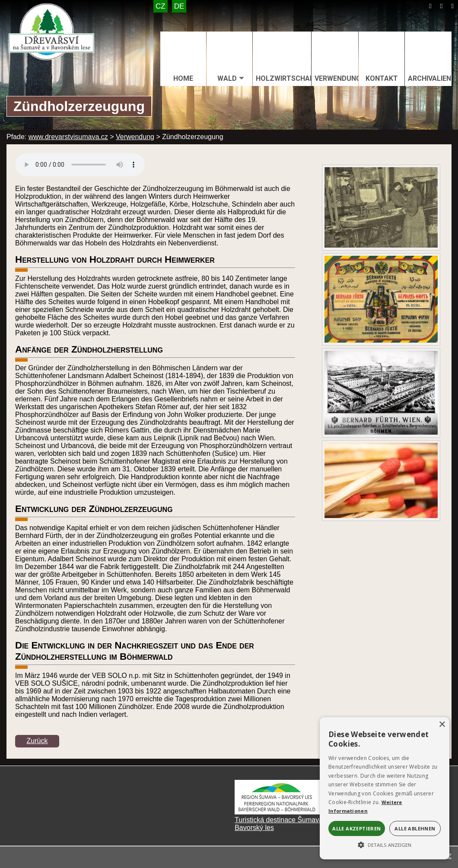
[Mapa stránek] (442, 6)
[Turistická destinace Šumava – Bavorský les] (278, 812)
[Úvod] (430, 6)
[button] (385, 844)
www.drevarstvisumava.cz (68, 137)
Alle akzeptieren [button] (356, 828)
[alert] (385, 788)
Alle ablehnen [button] (415, 828)
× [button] (442, 725)
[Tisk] (452, 6)
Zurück (37, 741)
